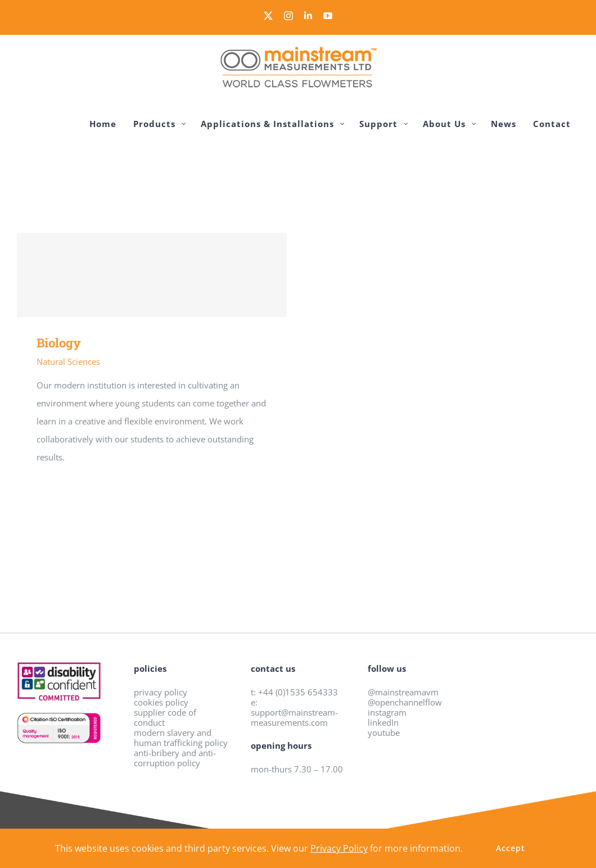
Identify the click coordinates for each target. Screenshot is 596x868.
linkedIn (383, 722)
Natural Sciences (68, 361)
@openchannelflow (405, 702)
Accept (511, 848)
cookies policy (161, 702)
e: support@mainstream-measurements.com (294, 712)
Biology (59, 343)
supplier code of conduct (165, 717)
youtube (384, 733)
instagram (387, 712)
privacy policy (161, 692)
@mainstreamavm (403, 692)
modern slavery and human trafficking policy (181, 738)
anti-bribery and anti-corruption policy (175, 758)
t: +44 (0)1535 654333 (294, 692)
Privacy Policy (339, 848)
